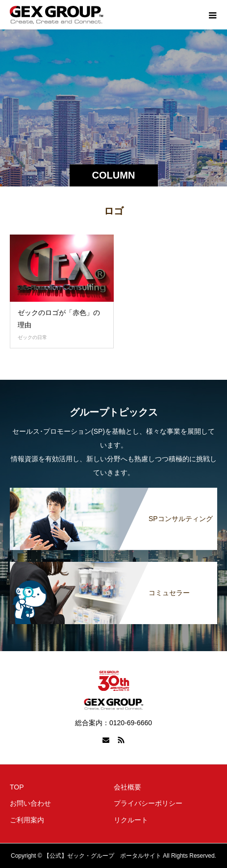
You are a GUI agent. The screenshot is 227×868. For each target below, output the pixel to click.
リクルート (131, 820)
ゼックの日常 (32, 337)
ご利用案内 (27, 820)
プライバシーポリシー (148, 803)
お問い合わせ (30, 803)
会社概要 (127, 787)
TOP (17, 787)
